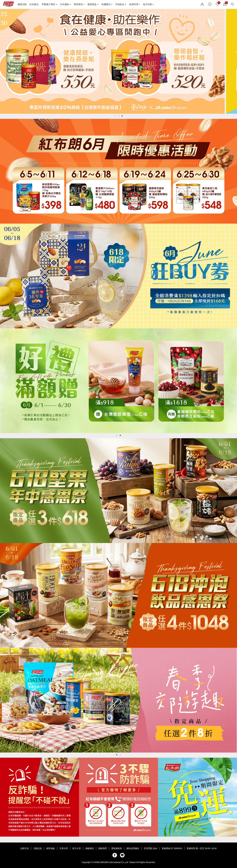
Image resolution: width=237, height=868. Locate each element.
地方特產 (147, 4)
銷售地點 (51, 848)
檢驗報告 (90, 848)
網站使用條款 (133, 848)
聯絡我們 (103, 848)
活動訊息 (38, 848)
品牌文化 (25, 848)
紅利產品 (34, 4)
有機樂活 (106, 4)
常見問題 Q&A (150, 848)
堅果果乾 (78, 4)
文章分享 (64, 848)
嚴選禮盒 (92, 4)
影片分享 (77, 848)
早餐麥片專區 (48, 4)
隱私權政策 (117, 848)
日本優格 (64, 4)
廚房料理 (134, 4)
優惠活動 (22, 4)
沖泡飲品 (120, 4)
